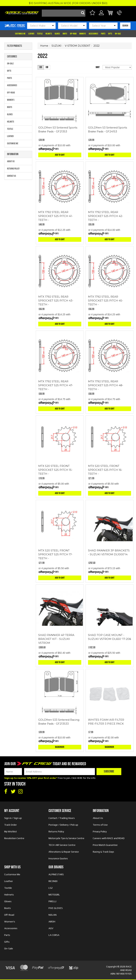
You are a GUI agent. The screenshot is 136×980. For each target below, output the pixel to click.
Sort (98, 67)
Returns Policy (13, 169)
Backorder (60, 747)
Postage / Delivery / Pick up (63, 825)
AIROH (52, 922)
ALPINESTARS (56, 874)
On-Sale (118, 34)
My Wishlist (11, 831)
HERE (80, 778)
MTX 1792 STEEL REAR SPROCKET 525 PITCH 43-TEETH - (56, 301)
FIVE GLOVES (56, 908)
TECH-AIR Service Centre (62, 845)
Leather (31, 34)
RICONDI (53, 881)
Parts (103, 34)
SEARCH (125, 26)
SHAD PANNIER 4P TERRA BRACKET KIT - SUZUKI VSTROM (56, 639)
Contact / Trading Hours (62, 818)
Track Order (11, 825)
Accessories (93, 34)
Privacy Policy (100, 831)
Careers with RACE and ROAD (109, 838)
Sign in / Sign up (13, 818)
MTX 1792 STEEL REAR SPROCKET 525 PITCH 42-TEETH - (106, 216)
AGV (51, 928)
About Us (11, 161)
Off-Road (73, 34)
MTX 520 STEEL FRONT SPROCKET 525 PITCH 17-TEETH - (55, 554)
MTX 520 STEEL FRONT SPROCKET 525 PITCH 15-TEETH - (55, 470)
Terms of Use (100, 825)
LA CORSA (54, 935)
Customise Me (20, 34)
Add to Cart (60, 155)
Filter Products (15, 46)
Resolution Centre (14, 838)
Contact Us (12, 176)
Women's (83, 34)
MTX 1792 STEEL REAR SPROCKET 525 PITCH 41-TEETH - (56, 216)
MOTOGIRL (54, 895)
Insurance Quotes (58, 858)
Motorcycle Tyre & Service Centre (66, 838)
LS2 (51, 888)
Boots (65, 34)
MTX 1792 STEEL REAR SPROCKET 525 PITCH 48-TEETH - (106, 385)
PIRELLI (52, 901)
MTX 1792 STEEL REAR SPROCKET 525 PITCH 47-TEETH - (56, 385)
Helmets (49, 34)
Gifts (110, 34)
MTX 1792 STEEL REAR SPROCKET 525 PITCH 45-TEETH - (106, 301)
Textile (40, 34)
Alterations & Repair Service (64, 852)
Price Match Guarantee (105, 845)
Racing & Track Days (103, 852)
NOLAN (53, 915)
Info (57, 149)
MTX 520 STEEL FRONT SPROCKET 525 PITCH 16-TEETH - (105, 470)
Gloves (57, 34)
